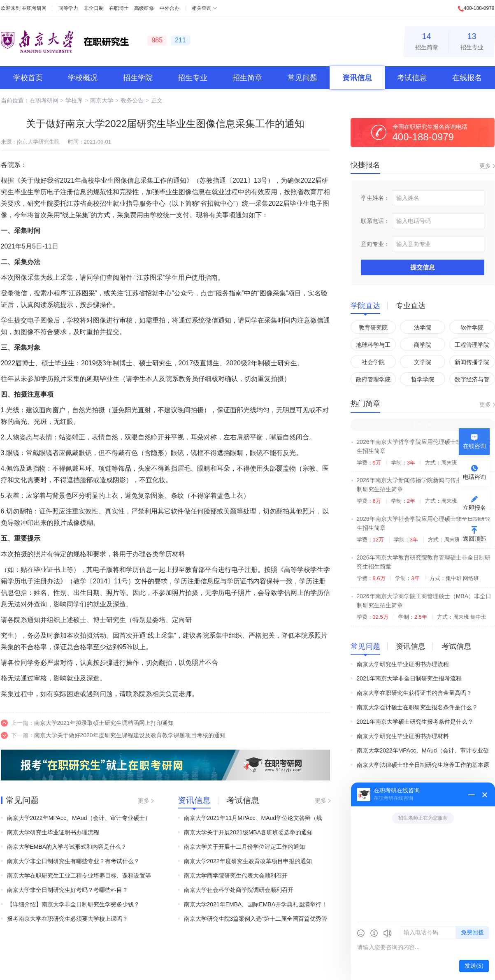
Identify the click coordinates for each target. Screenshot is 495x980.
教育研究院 (373, 327)
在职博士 (119, 8)
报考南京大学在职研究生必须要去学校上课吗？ (67, 919)
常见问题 (302, 78)
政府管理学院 (373, 379)
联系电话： (375, 221)
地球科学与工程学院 (373, 346)
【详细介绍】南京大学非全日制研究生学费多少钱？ (73, 904)
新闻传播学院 (472, 362)
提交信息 (423, 267)
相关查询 (202, 8)
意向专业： (375, 244)
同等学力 (68, 8)
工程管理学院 (472, 345)
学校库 (74, 100)
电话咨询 (474, 477)
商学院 (423, 345)
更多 (144, 801)
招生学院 (138, 78)
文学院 (423, 362)
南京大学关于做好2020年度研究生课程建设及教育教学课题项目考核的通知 (130, 735)
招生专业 (472, 40)
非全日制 (94, 8)
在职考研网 (34, 8)
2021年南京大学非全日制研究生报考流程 (409, 678)
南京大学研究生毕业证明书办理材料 (403, 736)
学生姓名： (375, 198)
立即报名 (474, 508)
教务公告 (132, 100)
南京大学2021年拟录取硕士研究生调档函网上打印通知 (104, 723)
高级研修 (144, 8)
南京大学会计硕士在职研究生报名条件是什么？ (417, 707)
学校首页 (28, 78)
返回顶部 (474, 539)
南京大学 (102, 100)
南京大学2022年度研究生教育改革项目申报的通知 (248, 861)
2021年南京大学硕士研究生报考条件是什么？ (415, 722)
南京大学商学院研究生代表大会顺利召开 (236, 875)
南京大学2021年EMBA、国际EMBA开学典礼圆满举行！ (256, 904)
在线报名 (467, 78)
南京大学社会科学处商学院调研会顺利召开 (239, 890)
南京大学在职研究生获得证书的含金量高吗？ (414, 693)
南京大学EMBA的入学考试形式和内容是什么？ (67, 847)
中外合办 (170, 8)
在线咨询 (474, 446)
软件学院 (472, 327)
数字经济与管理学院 (472, 381)
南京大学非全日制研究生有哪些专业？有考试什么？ (73, 861)
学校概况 (83, 78)
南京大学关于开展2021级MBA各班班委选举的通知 (248, 832)
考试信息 (412, 78)
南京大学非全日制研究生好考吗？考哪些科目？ (67, 890)
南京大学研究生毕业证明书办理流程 (53, 832)
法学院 (423, 327)
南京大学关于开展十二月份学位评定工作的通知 (244, 847)
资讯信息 (357, 78)
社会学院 (373, 362)
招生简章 (427, 40)
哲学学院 (423, 379)
